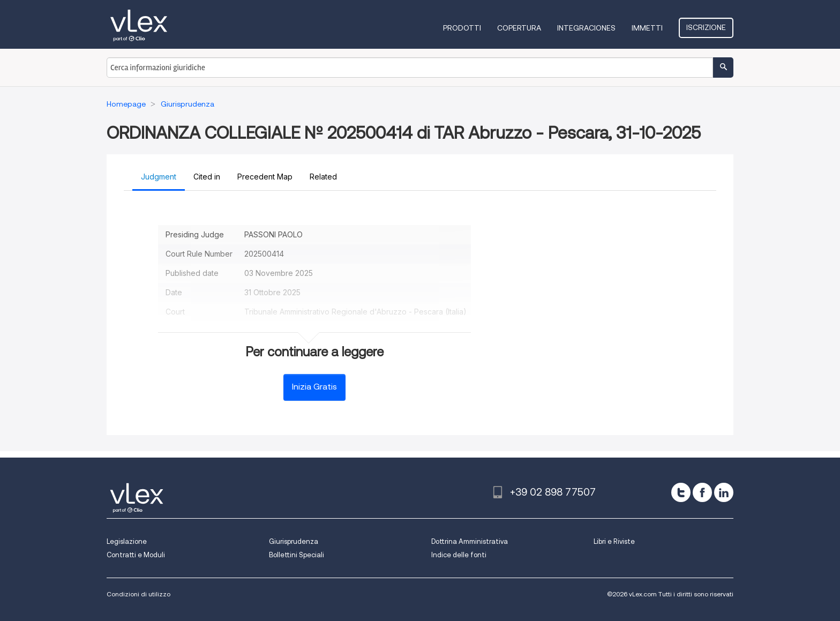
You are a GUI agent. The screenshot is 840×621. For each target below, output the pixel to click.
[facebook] (702, 492)
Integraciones (586, 28)
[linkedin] (724, 492)
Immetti (647, 28)
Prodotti (462, 28)
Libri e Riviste (614, 541)
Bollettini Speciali (297, 555)
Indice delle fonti (459, 555)
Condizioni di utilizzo (138, 594)
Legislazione (127, 541)
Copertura (519, 28)
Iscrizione (706, 27)
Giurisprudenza (294, 541)
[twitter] (681, 492)
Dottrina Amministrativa (470, 541)
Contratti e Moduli (136, 555)
